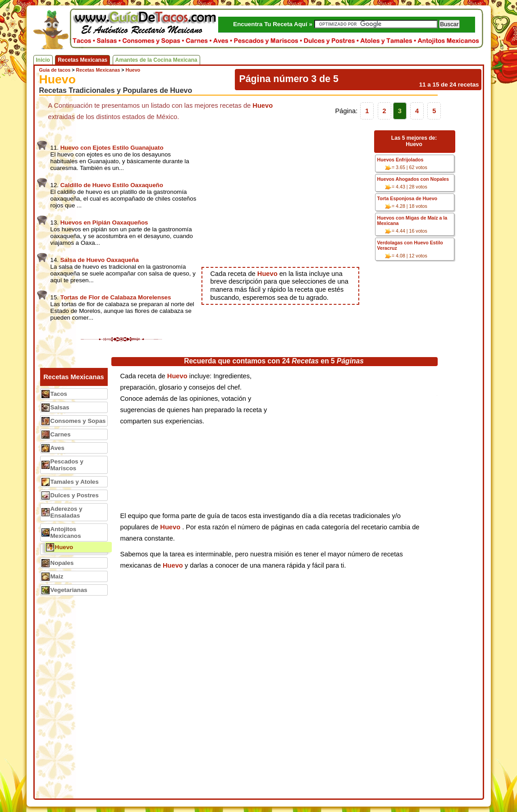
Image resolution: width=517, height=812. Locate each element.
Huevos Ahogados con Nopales (413, 179)
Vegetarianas (69, 590)
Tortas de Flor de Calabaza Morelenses (116, 297)
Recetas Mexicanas (82, 60)
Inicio (43, 60)
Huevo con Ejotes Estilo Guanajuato (112, 148)
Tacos (59, 394)
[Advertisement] (286, 195)
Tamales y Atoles (75, 482)
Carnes (61, 434)
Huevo (64, 547)
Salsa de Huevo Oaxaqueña (100, 260)
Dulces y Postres (75, 495)
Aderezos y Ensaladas (66, 512)
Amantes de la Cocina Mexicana (156, 60)
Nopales (62, 563)
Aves (57, 448)
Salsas (60, 407)
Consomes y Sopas (78, 421)
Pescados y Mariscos (67, 465)
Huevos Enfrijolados (400, 160)
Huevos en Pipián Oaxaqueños (104, 222)
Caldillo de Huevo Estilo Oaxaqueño (112, 185)
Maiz (57, 576)
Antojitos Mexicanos (66, 532)
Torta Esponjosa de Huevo (407, 198)
